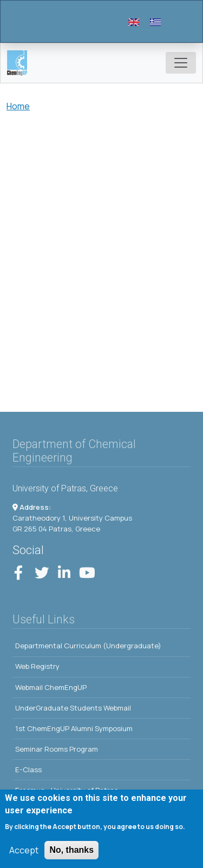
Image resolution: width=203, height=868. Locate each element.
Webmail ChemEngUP (51, 687)
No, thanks (71, 852)
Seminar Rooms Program (57, 749)
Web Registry (37, 666)
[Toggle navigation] (181, 63)
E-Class (28, 770)
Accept (24, 852)
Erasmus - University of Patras (67, 790)
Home (18, 106)
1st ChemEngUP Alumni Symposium (74, 728)
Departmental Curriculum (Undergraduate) (88, 646)
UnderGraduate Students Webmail (73, 708)
